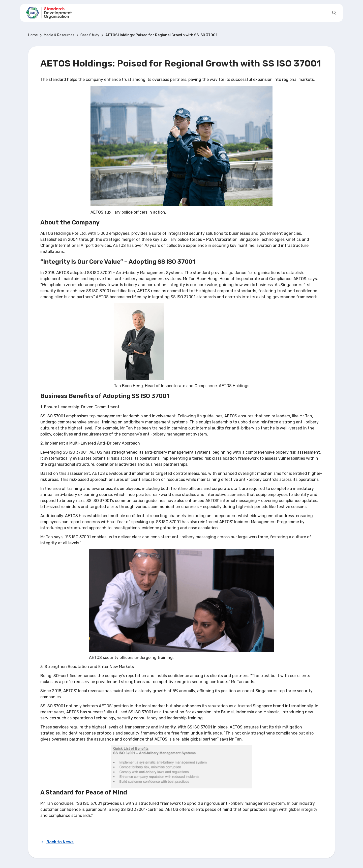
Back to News (57, 842)
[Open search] (334, 13)
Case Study (90, 35)
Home (33, 35)
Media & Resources (59, 35)
